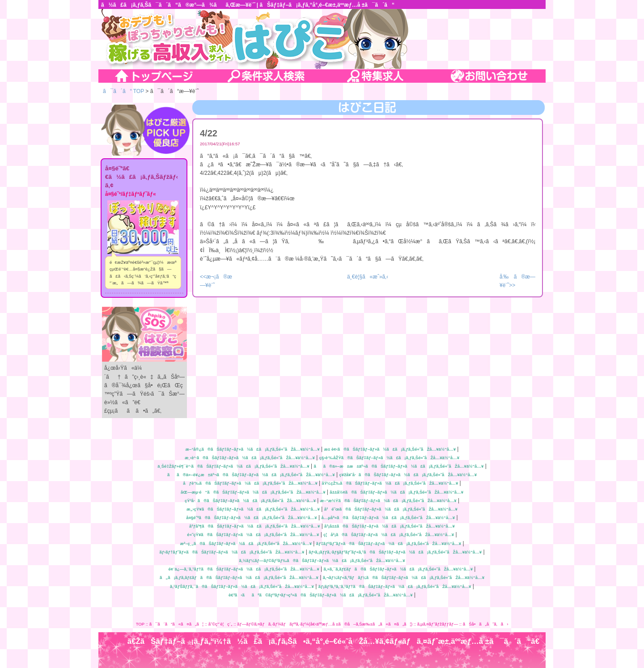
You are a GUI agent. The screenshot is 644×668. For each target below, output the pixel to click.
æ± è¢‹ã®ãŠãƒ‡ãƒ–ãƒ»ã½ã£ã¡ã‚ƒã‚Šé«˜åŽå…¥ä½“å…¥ (390, 449)
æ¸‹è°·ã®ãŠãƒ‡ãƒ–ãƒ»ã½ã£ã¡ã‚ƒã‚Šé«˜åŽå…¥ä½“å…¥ (250, 458)
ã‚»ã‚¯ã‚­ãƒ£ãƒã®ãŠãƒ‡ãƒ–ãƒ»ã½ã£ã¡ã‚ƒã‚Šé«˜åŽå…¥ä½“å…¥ (398, 569)
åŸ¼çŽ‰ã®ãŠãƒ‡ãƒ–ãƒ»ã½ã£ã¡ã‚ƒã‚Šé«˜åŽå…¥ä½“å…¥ (390, 483)
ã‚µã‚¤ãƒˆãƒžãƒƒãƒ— (438, 624)
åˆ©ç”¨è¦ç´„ (220, 624)
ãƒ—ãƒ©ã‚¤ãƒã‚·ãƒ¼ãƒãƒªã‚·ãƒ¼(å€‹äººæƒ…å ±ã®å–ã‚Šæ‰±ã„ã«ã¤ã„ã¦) (325, 624)
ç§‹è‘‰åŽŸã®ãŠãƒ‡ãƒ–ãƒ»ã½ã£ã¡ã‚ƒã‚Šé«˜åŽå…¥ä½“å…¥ (389, 458)
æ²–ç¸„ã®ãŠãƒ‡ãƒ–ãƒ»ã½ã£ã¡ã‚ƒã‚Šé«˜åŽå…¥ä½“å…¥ (246, 543)
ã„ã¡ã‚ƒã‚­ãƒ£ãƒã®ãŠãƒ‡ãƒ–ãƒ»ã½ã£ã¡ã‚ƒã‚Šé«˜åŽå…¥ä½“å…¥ (239, 577)
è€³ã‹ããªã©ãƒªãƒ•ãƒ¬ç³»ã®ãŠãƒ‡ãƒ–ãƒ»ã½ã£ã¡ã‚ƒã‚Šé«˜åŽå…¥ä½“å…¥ (321, 595)
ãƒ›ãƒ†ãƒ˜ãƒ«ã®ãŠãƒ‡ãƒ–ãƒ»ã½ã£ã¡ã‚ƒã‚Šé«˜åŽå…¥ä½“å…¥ (232, 552)
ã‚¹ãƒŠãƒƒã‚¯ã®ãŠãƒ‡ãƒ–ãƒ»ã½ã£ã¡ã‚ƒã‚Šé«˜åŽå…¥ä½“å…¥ (242, 586)
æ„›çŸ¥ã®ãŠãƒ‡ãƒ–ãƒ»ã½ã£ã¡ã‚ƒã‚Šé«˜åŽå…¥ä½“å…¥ (253, 509)
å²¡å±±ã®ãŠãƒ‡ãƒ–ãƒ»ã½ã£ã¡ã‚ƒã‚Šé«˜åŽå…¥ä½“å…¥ (390, 526)
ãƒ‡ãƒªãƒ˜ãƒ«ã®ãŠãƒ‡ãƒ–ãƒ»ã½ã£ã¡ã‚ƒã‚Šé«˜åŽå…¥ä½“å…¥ (389, 543)
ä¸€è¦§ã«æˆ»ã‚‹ (368, 277)
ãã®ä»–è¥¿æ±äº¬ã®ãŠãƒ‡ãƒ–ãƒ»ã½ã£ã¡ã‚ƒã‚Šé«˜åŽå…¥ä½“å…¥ (251, 475)
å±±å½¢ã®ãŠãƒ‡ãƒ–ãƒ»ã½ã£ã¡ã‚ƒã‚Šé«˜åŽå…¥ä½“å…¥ (396, 492)
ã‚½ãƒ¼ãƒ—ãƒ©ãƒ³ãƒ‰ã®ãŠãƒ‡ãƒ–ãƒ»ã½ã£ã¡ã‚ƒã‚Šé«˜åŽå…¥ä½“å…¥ (322, 560)
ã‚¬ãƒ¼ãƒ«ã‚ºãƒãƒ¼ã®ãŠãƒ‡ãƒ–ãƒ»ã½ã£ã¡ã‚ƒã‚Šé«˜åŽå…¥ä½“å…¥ (404, 577)
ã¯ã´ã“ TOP (123, 91)
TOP (140, 624)
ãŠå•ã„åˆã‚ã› (486, 624)
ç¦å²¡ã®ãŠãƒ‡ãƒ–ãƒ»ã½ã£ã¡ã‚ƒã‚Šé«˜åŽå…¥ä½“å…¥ (389, 535)
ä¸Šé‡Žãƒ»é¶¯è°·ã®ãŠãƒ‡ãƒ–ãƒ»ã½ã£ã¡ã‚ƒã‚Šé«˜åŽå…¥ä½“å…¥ (233, 466)
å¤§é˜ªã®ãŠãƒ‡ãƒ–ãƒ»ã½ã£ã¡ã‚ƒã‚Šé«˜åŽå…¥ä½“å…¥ (251, 518)
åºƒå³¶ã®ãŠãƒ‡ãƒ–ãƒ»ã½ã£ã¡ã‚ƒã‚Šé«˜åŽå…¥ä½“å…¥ (254, 526)
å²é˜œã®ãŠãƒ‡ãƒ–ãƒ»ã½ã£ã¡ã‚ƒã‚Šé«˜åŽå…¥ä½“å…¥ (391, 509)
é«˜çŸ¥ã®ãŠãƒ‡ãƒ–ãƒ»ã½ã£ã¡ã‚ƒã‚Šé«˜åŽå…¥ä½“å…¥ (253, 535)
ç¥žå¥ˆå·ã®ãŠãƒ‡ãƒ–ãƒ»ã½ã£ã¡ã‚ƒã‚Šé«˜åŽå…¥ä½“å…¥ (408, 475)
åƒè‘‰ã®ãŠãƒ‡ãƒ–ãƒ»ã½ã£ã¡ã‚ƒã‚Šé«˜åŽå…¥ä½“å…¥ (250, 483)
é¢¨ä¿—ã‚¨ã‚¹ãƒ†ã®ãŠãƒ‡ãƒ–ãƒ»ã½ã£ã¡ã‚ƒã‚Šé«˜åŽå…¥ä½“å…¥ (244, 569)
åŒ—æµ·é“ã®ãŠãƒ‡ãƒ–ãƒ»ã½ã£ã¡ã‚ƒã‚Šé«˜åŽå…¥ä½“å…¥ (253, 492)
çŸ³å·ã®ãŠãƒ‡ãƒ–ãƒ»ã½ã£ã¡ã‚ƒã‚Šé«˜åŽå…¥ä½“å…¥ (250, 501)
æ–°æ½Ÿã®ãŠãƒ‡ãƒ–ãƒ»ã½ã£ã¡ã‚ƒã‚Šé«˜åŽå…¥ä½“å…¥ (388, 501)
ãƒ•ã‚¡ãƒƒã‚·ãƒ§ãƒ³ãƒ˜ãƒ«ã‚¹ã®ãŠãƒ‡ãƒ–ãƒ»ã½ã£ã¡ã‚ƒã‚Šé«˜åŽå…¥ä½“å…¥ (395, 552)
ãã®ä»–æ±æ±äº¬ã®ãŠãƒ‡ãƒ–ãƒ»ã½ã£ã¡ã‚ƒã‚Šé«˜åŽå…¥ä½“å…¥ (398, 466)
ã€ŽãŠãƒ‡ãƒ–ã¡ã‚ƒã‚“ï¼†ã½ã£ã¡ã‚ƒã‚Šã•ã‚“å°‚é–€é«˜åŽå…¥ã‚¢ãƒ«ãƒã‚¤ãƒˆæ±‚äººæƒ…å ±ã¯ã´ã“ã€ (337, 641)
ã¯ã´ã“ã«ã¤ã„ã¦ (176, 624)
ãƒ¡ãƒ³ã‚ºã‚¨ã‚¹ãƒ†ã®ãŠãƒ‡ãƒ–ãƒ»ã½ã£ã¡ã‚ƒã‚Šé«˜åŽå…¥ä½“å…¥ (395, 586)
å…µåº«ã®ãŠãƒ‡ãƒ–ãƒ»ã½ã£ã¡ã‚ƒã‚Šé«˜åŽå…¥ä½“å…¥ (388, 518)
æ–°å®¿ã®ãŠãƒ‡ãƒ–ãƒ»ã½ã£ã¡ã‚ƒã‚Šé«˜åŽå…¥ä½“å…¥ (253, 449)
